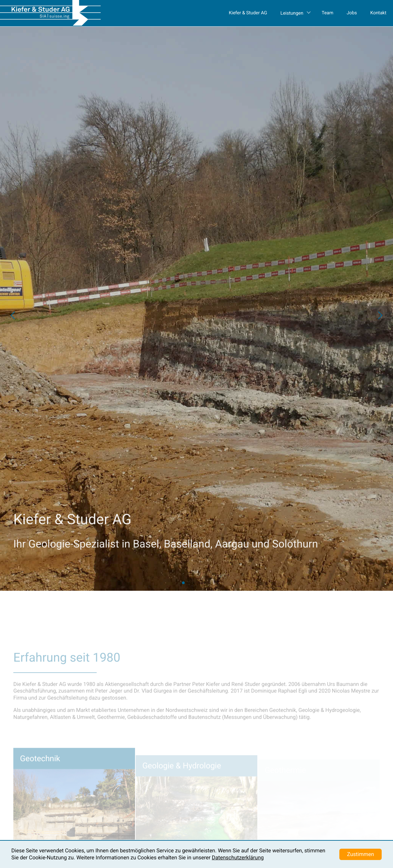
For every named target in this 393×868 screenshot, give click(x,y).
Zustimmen (360, 854)
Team (327, 13)
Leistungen (292, 13)
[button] (13, 316)
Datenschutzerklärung (238, 858)
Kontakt (378, 13)
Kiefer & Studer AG (248, 13)
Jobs (352, 13)
